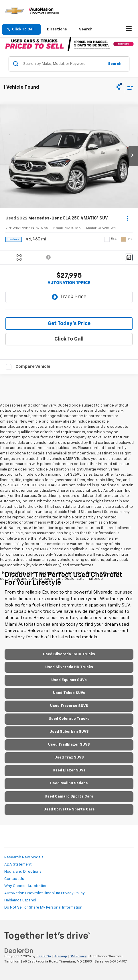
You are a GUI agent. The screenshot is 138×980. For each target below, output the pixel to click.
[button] (21, 29)
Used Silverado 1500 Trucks (69, 654)
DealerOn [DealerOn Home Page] (44, 956)
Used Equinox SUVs (69, 680)
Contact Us (14, 879)
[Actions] (128, 218)
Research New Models (24, 857)
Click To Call (69, 339)
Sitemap (60, 956)
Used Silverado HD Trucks (69, 667)
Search (115, 64)
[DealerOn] (19, 951)
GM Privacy (78, 956)
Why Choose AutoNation (26, 886)
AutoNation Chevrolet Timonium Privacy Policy (45, 893)
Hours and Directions (23, 872)
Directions (57, 29)
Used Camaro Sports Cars (69, 797)
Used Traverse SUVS (69, 706)
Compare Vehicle (33, 366)
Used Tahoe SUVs (69, 693)
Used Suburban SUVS (69, 732)
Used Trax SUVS (69, 758)
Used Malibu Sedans (69, 783)
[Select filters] (118, 88)
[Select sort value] (129, 88)
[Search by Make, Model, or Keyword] (63, 64)
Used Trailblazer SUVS (69, 745)
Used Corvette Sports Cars (69, 809)
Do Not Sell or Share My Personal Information (43, 908)
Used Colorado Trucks (69, 719)
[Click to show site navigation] (129, 30)
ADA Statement (18, 865)
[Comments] (129, 257)
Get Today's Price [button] (69, 324)
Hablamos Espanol (20, 900)
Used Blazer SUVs (69, 770)
